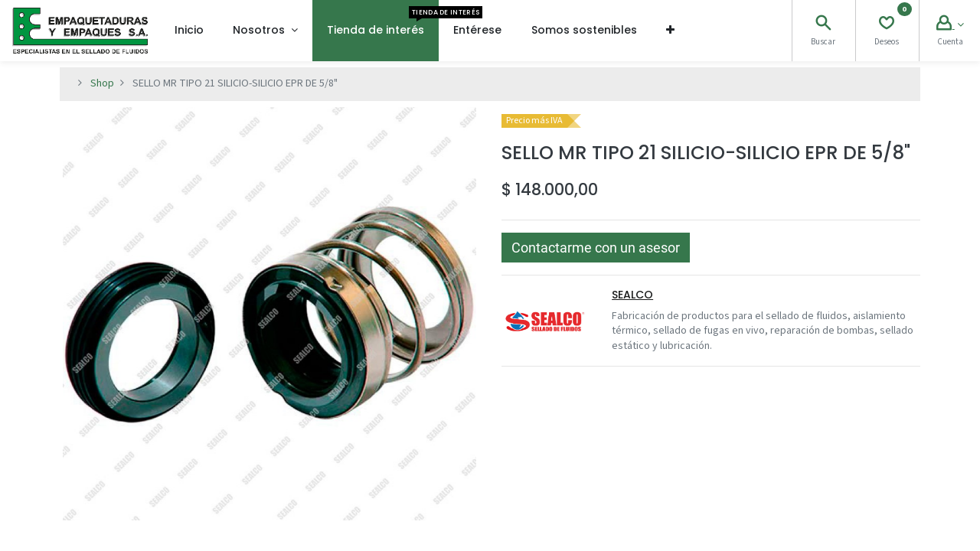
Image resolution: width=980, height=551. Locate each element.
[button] (670, 31)
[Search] (823, 25)
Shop (102, 83)
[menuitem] (189, 31)
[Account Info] (950, 25)
